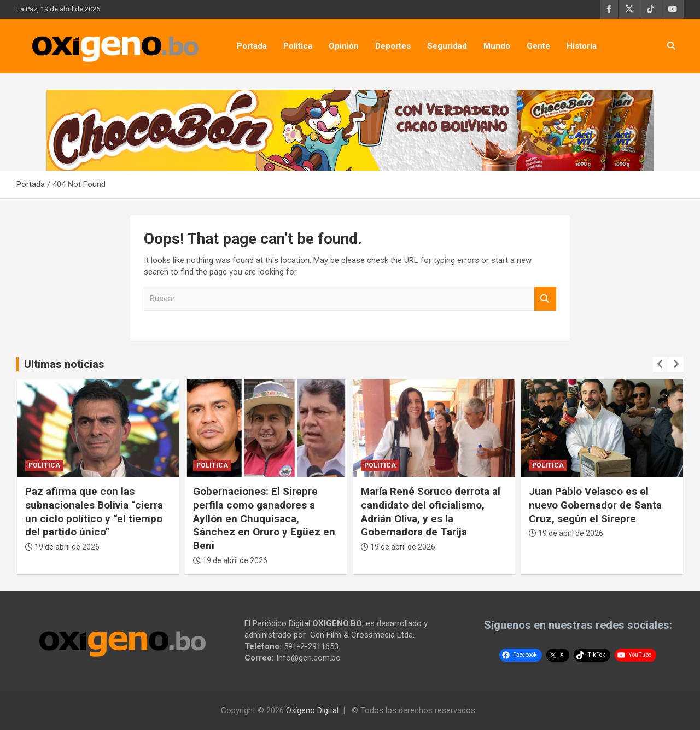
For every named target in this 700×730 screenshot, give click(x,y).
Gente (538, 46)
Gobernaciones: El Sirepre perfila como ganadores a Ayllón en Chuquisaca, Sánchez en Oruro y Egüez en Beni (264, 518)
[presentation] (660, 364)
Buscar (545, 299)
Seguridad (447, 46)
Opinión (344, 46)
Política (298, 46)
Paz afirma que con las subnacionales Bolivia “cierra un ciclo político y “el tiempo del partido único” (94, 512)
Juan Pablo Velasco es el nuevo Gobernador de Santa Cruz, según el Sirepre (595, 505)
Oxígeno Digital (312, 710)
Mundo (497, 46)
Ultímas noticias (64, 364)
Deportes (393, 46)
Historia (582, 46)
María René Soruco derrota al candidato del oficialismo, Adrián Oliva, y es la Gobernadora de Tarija (431, 512)
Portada (252, 46)
